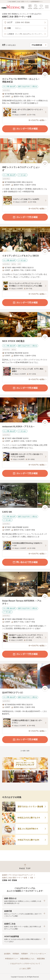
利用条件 (25, 954)
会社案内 (7, 954)
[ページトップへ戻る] (25, 867)
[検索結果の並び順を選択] (39, 45)
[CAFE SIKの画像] (25, 495)
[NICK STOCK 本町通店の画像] (25, 325)
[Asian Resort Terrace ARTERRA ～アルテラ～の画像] (25, 584)
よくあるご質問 (25, 969)
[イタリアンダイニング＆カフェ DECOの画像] (25, 239)
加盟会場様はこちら (27, 959)
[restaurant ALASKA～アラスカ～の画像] (25, 410)
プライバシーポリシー (38, 954)
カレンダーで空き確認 (25, 129)
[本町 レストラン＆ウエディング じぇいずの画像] (25, 151)
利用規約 (16, 954)
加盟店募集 (41, 959)
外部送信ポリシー (11, 959)
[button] (25, 901)
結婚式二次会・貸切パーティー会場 (15, 878)
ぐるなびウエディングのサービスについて (25, 964)
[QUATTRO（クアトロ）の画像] (25, 676)
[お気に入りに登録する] (45, 75)
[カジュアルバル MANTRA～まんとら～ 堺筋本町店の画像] (25, 62)
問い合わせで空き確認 (25, 562)
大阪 (31, 878)
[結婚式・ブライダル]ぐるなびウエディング (17, 875)
